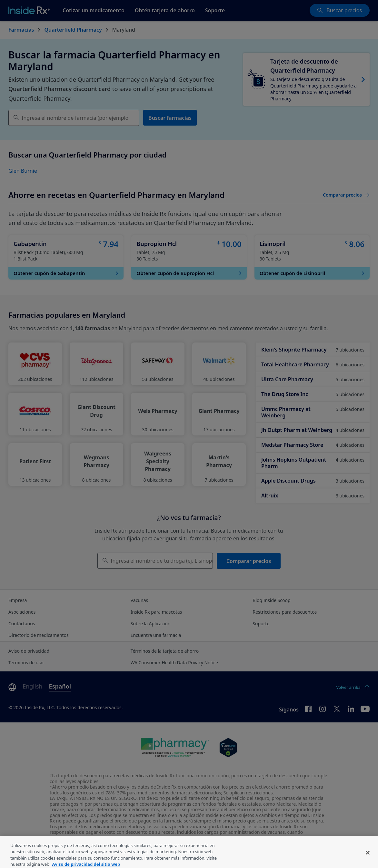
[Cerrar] (368, 860)
